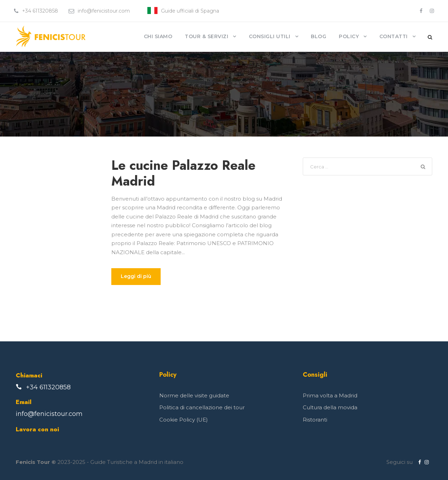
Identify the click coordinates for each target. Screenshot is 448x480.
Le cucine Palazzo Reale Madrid (183, 173)
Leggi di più (136, 276)
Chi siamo (158, 36)
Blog (318, 36)
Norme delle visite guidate (194, 395)
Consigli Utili (270, 36)
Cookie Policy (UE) (184, 420)
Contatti (394, 36)
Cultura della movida (330, 407)
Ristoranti (315, 420)
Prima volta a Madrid (330, 395)
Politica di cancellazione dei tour (202, 407)
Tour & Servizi (206, 36)
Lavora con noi (37, 429)
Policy (349, 36)
